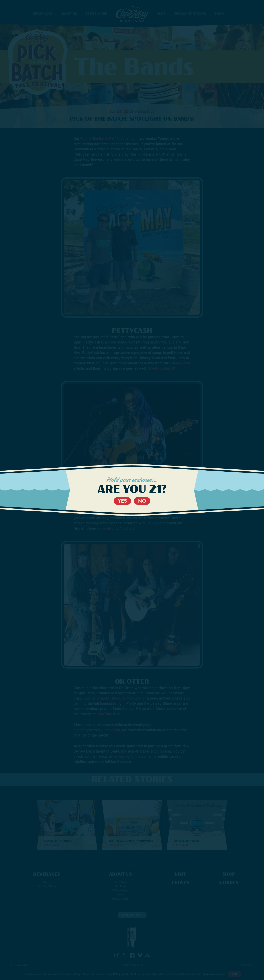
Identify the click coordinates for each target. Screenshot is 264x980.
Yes (122, 501)
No (142, 501)
